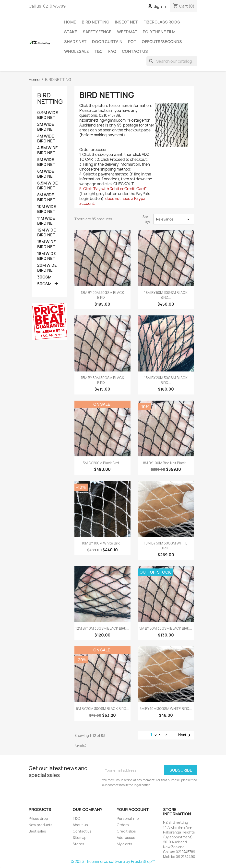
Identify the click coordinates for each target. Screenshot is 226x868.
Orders (123, 825)
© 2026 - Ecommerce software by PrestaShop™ (113, 862)
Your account (133, 810)
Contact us (135, 51)
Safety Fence (97, 32)
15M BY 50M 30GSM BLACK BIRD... (102, 380)
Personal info (128, 818)
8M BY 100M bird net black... (166, 463)
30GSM (44, 277)
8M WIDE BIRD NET (46, 197)
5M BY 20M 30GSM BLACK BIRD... (102, 709)
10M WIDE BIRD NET (47, 209)
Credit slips (126, 831)
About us (80, 825)
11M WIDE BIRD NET (46, 221)
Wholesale (77, 51)
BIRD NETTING (95, 22)
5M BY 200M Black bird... (102, 463)
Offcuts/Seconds (162, 42)
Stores (78, 844)
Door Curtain (107, 42)
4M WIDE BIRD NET (46, 139)
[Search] (172, 61)
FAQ (112, 51)
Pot (132, 42)
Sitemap (80, 838)
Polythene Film (159, 32)
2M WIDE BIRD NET (46, 127)
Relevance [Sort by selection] (174, 219)
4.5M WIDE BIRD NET (48, 150)
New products (41, 825)
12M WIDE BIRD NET (47, 233)
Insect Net (126, 22)
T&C (99, 51)
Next (185, 735)
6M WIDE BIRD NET (46, 174)
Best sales (37, 831)
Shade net (75, 42)
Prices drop (38, 818)
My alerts (125, 844)
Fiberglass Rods (162, 22)
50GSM (44, 284)
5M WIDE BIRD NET (46, 162)
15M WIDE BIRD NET (47, 244)
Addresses (126, 838)
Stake (71, 32)
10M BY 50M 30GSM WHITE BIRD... (166, 546)
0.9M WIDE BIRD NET (48, 115)
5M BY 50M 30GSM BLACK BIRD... (166, 628)
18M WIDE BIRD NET (47, 256)
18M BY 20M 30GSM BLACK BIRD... (102, 295)
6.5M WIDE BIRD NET (48, 186)
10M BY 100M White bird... (102, 543)
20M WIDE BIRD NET (47, 268)
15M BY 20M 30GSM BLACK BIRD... (166, 380)
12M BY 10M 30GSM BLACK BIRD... (102, 628)
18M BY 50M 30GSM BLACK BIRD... (166, 295)
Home (70, 22)
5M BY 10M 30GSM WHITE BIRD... (166, 709)
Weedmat (127, 32)
